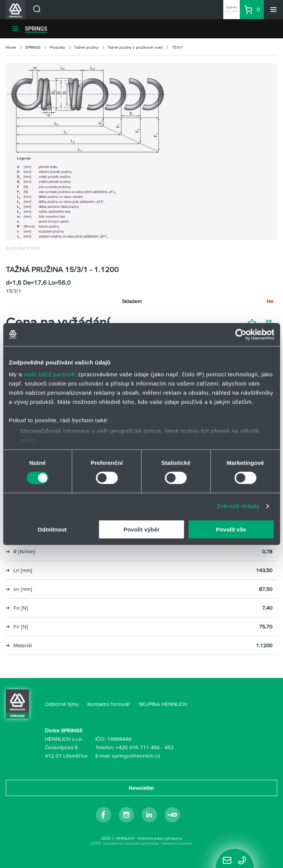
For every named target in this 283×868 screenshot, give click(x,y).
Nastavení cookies (177, 843)
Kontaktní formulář (109, 704)
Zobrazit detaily (238, 506)
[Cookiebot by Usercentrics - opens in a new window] (241, 334)
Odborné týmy (62, 704)
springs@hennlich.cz (136, 756)
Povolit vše (231, 529)
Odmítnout (52, 529)
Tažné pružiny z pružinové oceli (135, 47)
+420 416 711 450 (138, 747)
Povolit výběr (141, 529)
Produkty (57, 47)
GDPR (96, 843)
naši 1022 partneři (50, 374)
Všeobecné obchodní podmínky (131, 843)
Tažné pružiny (86, 47)
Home (11, 47)
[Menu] (273, 10)
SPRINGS (36, 29)
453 (169, 747)
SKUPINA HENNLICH (163, 704)
